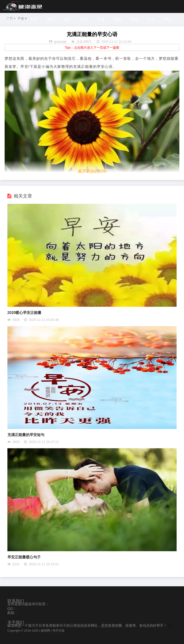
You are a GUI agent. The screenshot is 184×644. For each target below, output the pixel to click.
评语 (168, 19)
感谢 (11, 32)
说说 (84, 19)
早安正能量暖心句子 (24, 557)
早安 (34, 19)
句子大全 (58, 630)
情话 (135, 19)
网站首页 (14, 19)
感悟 (67, 19)
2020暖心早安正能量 (25, 313)
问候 (118, 19)
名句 (151, 19)
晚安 (51, 19)
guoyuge (60, 42)
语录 (101, 19)
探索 (28, 32)
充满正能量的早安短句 (26, 435)
